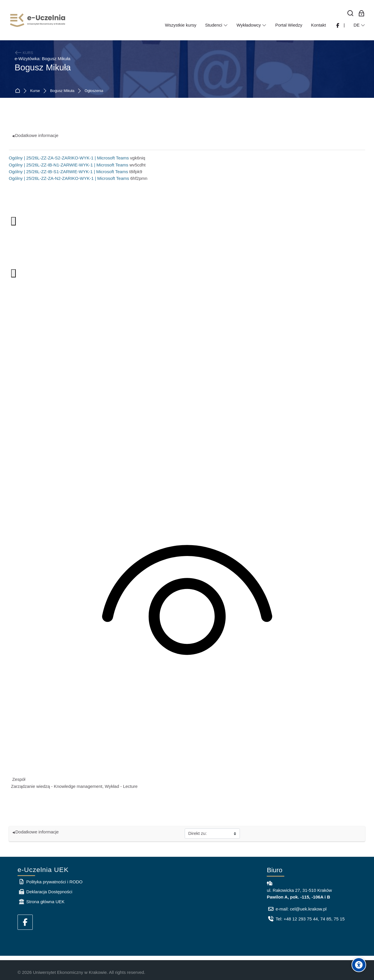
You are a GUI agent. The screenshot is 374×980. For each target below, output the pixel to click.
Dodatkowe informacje (35, 135)
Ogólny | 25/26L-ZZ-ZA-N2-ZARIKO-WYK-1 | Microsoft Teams (69, 178)
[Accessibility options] (359, 965)
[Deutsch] (359, 25)
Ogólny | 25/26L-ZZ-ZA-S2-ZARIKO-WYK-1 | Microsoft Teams (69, 158)
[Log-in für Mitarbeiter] (361, 14)
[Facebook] (25, 922)
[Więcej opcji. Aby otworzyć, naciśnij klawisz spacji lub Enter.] (13, 221)
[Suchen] (351, 14)
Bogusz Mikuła (62, 91)
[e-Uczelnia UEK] (38, 20)
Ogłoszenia (94, 91)
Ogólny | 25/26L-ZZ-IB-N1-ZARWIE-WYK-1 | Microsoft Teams (69, 165)
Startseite (19, 91)
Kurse (35, 91)
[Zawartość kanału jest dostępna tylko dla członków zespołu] (187, 603)
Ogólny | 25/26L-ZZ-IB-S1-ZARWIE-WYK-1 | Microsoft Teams (68, 172)
